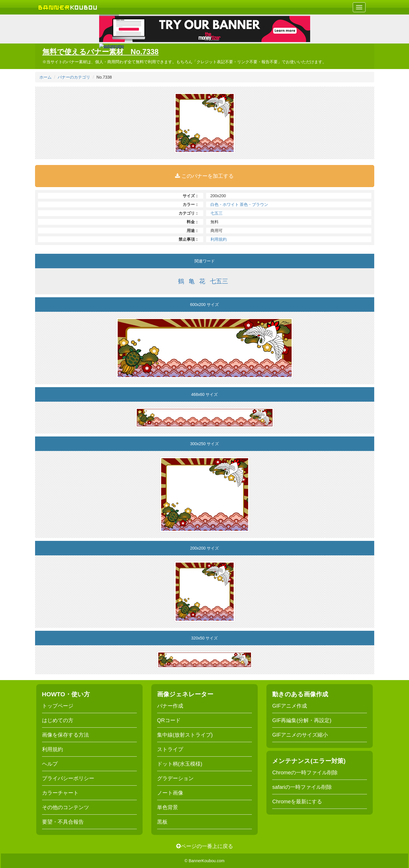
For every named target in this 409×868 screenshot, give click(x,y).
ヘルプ (50, 764)
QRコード (169, 720)
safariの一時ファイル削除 (302, 787)
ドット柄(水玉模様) (180, 764)
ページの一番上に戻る (205, 846)
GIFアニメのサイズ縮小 (300, 735)
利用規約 (219, 239)
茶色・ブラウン (254, 204)
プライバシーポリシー (68, 778)
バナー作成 (170, 706)
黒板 (162, 822)
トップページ (58, 706)
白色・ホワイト (225, 204)
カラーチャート (60, 793)
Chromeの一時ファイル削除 (305, 773)
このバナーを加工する (204, 176)
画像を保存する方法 (66, 735)
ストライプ (170, 749)
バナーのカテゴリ (74, 77)
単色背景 (168, 807)
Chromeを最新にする (297, 802)
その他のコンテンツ (66, 807)
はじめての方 (58, 720)
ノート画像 (170, 793)
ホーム (46, 77)
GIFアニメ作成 (290, 706)
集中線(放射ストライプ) (185, 735)
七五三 (217, 213)
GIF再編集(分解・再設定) (302, 720)
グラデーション (175, 778)
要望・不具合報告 (63, 822)
